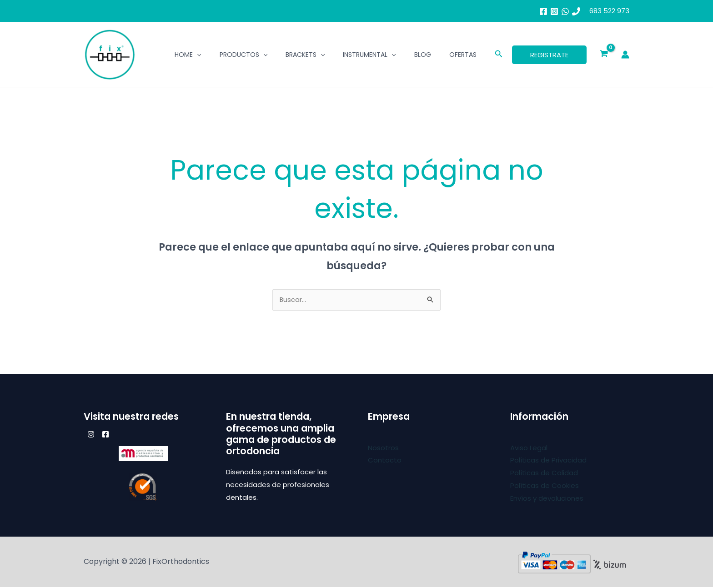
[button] (499, 55)
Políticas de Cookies (545, 486)
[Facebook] (543, 11)
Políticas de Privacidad (548, 461)
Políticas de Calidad (544, 474)
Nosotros (383, 449)
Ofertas (463, 55)
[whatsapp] (565, 11)
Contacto (385, 461)
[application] (197, 55)
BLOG (423, 55)
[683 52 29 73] (576, 11)
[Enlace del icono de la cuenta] (625, 55)
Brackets (305, 55)
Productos (244, 55)
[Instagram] (554, 11)
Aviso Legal (529, 449)
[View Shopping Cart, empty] (604, 55)
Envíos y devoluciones (547, 499)
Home (188, 55)
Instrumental (369, 55)
